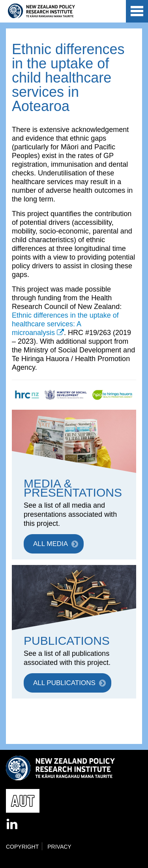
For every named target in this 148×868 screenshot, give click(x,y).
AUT (113, 13)
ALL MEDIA (51, 544)
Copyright (22, 847)
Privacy (59, 847)
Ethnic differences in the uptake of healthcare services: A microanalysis (65, 324)
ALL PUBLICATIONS (64, 683)
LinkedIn (13, 825)
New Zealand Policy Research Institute (41, 11)
